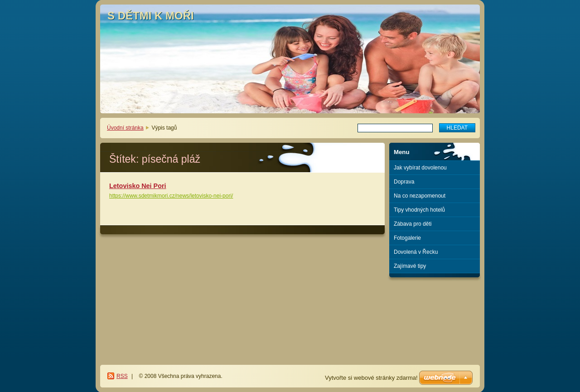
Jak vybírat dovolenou (420, 168)
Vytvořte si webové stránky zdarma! (371, 378)
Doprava (404, 182)
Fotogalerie (407, 238)
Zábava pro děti (413, 224)
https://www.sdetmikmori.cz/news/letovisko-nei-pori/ (171, 196)
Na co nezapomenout (420, 196)
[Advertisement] (435, 314)
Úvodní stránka (125, 128)
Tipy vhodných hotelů (419, 210)
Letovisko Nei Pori (138, 186)
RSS (122, 376)
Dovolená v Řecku (416, 252)
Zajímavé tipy (410, 266)
